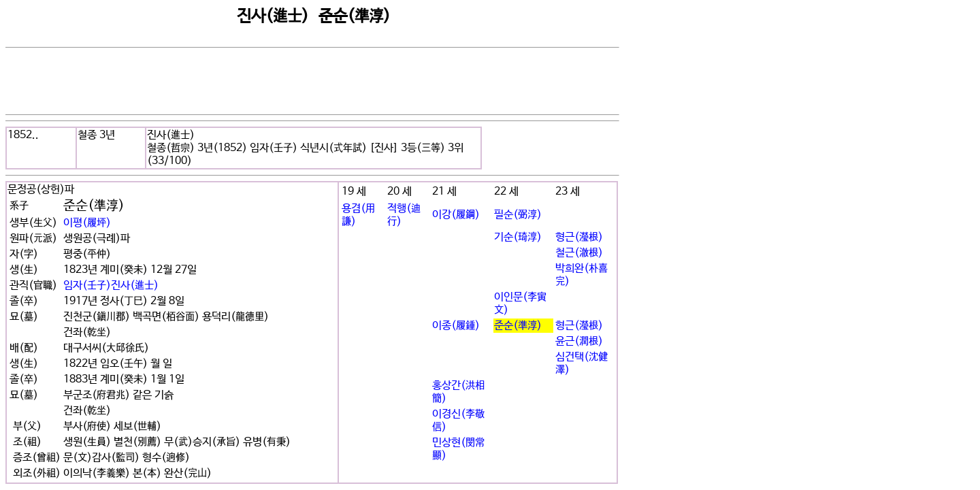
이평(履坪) (87, 223)
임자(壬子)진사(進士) (111, 285)
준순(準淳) (518, 326)
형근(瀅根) (579, 237)
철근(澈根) (579, 253)
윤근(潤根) (579, 341)
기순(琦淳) (518, 237)
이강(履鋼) (456, 215)
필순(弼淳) (518, 215)
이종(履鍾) (456, 326)
